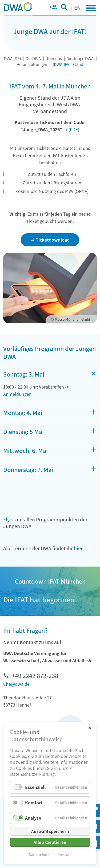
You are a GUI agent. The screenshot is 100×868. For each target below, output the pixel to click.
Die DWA (33, 58)
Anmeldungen (17, 394)
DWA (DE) (13, 58)
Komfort (34, 803)
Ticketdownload (53, 240)
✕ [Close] (90, 727)
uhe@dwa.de (16, 684)
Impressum (62, 855)
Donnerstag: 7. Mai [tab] (28, 470)
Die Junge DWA (80, 58)
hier (78, 548)
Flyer (9, 519)
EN (77, 7)
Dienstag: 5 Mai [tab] (23, 432)
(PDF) (74, 129)
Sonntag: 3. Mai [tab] (24, 374)
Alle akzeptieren (50, 842)
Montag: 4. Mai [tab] (23, 413)
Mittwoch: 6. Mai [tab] (25, 451)
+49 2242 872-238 (35, 675)
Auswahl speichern (50, 831)
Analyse (33, 818)
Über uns (54, 58)
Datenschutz (39, 855)
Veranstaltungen (32, 64)
